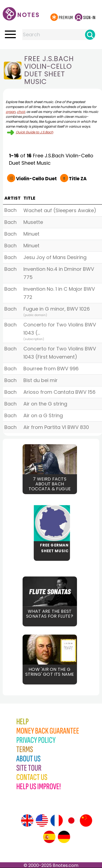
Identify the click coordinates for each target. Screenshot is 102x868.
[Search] (90, 35)
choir (21, 112)
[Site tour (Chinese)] (86, 821)
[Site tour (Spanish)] (49, 837)
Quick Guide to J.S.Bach (35, 132)
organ (11, 112)
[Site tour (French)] (57, 821)
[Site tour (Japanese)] (71, 821)
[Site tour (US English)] (42, 821)
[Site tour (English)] (27, 821)
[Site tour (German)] (64, 837)
